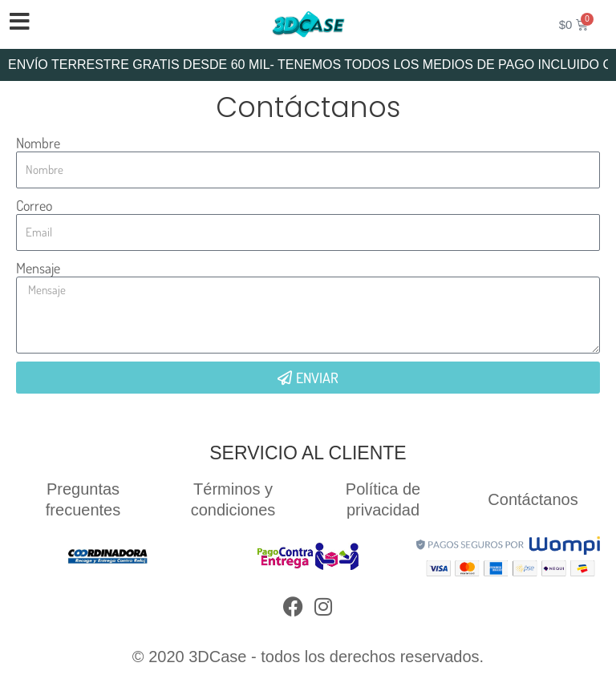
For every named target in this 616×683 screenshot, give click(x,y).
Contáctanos (533, 499)
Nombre (38, 143)
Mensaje (38, 268)
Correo (34, 205)
